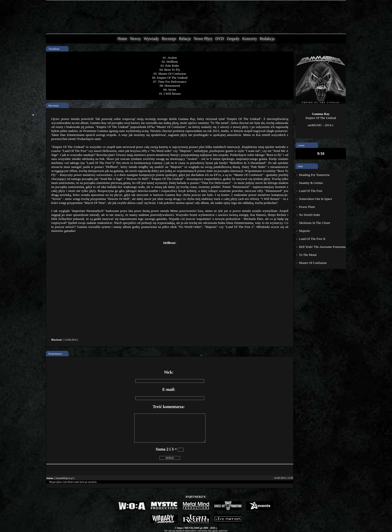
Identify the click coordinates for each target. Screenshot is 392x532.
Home (122, 39)
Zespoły (233, 39)
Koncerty (250, 39)
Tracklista (54, 49)
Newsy (135, 39)
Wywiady (151, 39)
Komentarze (55, 354)
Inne (300, 166)
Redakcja (267, 39)
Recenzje (169, 39)
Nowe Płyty (203, 39)
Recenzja (53, 105)
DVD (220, 39)
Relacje (185, 39)
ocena (301, 145)
